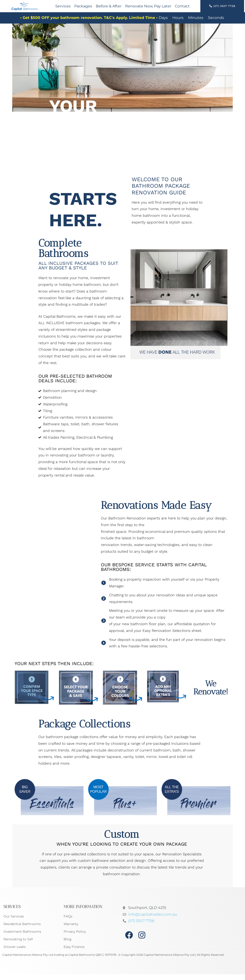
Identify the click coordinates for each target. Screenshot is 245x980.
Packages (83, 8)
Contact (182, 8)
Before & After (109, 8)
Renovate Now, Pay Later (148, 8)
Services (63, 8)
